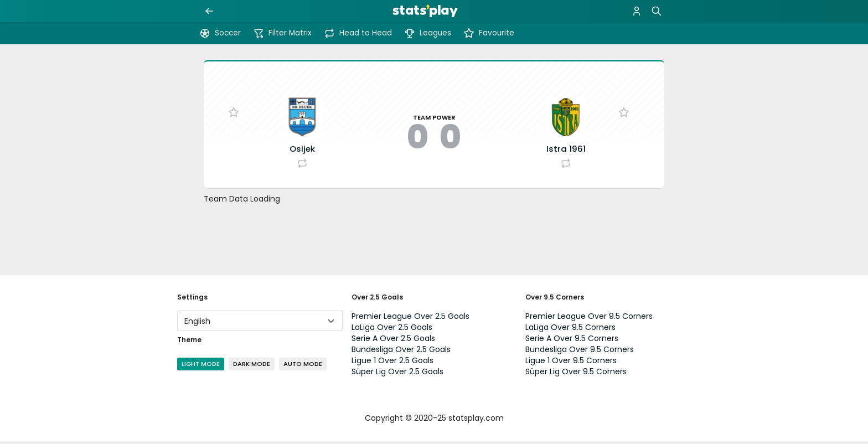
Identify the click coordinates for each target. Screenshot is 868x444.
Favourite (489, 33)
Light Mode (201, 366)
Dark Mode (252, 366)
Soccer (220, 33)
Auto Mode (303, 366)
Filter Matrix (282, 33)
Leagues (428, 33)
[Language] (260, 324)
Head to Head (358, 33)
